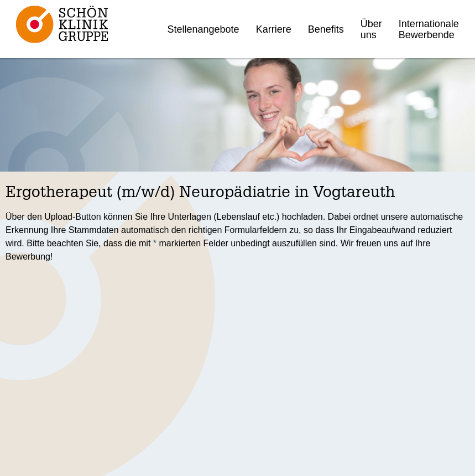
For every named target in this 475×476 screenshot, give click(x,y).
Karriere (274, 29)
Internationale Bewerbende (429, 29)
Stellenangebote (203, 29)
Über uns (371, 29)
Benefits (326, 29)
